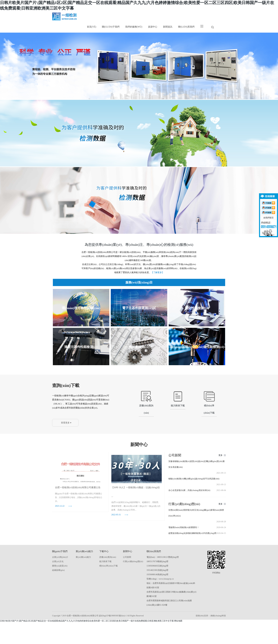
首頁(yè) (92, 27)
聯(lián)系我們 (186, 27)
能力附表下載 (105, 561)
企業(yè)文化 (58, 561)
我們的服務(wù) (134, 27)
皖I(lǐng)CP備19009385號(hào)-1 (113, 616)
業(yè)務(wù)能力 (83, 557)
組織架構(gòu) (58, 570)
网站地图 (178, 621)
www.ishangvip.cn (166, 579)
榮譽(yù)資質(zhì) (60, 566)
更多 (221, 455)
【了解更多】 (158, 272)
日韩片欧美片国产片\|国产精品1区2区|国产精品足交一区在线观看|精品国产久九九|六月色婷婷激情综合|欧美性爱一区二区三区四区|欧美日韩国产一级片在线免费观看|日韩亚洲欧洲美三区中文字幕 (87, 621)
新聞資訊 (168, 27)
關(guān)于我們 (111, 27)
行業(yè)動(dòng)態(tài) (133, 561)
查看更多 (65, 423)
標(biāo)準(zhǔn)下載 (109, 566)
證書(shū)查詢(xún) (108, 557)
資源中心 (153, 27)
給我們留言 (269, 218)
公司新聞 (127, 557)
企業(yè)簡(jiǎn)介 (60, 557)
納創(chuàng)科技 (218, 616)
